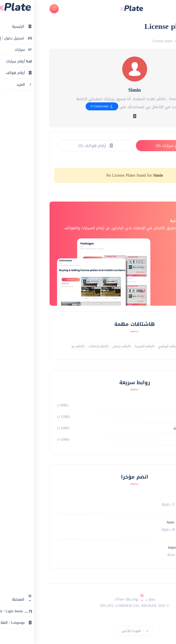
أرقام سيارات (145, 405)
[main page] (85, 9)
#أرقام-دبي (143, 346)
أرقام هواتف (145, 417)
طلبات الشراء (145, 439)
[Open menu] (8, 9)
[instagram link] (88, 618)
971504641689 (55, 106)
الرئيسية (167, 41)
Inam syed (138, 497)
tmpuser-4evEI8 (133, 547)
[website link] (88, 116)
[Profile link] (158, 501)
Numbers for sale (144, 41)
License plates (116, 41)
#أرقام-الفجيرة (98, 346)
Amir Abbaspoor (133, 522)
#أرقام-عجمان (75, 346)
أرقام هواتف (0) (50, 146)
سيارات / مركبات (142, 428)
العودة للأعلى (88, 631)
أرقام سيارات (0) (127, 146)
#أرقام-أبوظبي (122, 346)
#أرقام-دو (31, 346)
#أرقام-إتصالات (52, 346)
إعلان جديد (159, 629)
